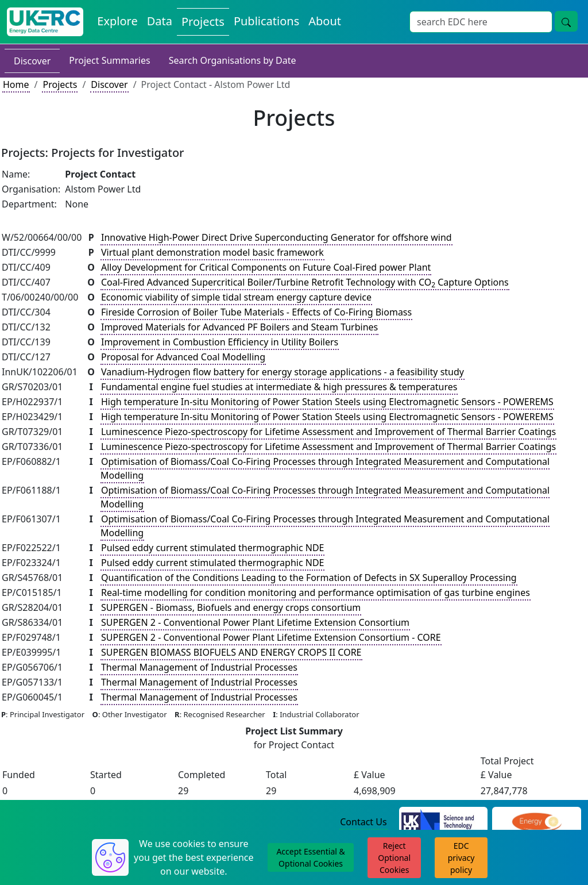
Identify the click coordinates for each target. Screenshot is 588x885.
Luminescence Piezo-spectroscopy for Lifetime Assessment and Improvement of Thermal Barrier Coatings (328, 432)
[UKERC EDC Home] (45, 22)
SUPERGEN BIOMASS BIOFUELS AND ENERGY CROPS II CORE (231, 652)
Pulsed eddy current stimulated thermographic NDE (213, 548)
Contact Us (363, 822)
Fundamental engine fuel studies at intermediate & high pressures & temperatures (279, 387)
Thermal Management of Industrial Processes (199, 667)
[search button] (566, 21)
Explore (117, 21)
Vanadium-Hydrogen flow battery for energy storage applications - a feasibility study (283, 372)
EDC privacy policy (461, 858)
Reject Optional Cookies (394, 858)
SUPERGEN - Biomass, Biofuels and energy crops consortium (231, 607)
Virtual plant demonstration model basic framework (212, 252)
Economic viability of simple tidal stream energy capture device (236, 297)
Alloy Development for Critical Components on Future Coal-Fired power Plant (266, 267)
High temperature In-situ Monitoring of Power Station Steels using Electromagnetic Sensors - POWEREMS (327, 402)
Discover (32, 61)
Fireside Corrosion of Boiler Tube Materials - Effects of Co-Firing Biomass (256, 312)
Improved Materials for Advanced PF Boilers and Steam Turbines (239, 327)
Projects (203, 22)
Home (16, 84)
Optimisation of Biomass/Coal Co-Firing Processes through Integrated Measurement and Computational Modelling (325, 468)
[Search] (481, 22)
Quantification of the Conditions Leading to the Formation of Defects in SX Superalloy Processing (309, 578)
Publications (266, 21)
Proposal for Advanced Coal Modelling (183, 357)
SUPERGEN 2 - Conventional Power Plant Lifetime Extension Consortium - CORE (271, 637)
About (325, 21)
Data (160, 21)
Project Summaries (109, 60)
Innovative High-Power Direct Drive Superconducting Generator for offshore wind (276, 237)
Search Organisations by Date (233, 60)
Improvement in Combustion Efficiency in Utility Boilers (220, 342)
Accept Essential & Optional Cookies (310, 857)
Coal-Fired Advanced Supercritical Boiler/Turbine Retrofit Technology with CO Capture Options (305, 283)
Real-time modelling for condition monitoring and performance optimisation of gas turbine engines (316, 592)
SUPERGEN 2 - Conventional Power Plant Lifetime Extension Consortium (255, 622)
